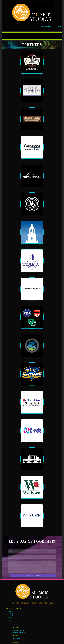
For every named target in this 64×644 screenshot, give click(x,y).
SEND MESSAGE (33, 575)
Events (11, 611)
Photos (11, 618)
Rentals (11, 616)
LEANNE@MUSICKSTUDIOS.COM (50, 27)
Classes (11, 614)
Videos (11, 620)
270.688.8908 (57, 29)
